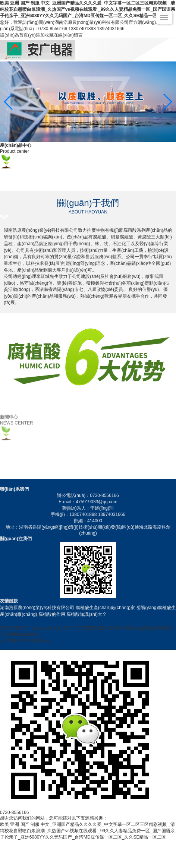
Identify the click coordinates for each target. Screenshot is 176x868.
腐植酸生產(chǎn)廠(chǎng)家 (105, 608)
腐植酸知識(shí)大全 (87, 614)
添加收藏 (45, 35)
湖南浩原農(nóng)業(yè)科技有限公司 (37, 608)
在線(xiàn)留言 (68, 35)
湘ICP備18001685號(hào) (26, 641)
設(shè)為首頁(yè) (18, 35)
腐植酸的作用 (52, 614)
